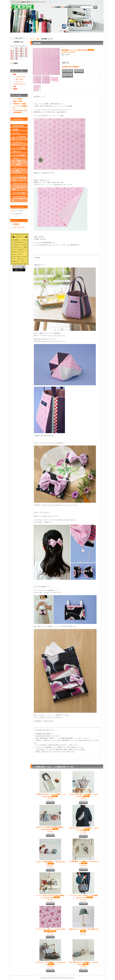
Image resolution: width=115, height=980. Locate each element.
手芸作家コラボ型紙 (19, 104)
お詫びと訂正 (17, 152)
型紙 (15, 74)
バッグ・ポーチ (21, 77)
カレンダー (16, 133)
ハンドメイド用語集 (19, 148)
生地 (15, 86)
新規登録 (16, 224)
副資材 (15, 89)
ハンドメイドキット (19, 84)
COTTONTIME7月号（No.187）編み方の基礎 (20, 198)
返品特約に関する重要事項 (71, 67)
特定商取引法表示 (18, 126)
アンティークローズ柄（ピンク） (50, 929)
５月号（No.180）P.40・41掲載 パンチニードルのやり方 (19, 170)
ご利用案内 (57, 7)
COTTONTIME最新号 (19, 155)
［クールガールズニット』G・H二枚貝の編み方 (20, 178)
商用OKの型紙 (18, 101)
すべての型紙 (17, 99)
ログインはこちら (19, 227)
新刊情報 (15, 130)
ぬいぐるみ (19, 79)
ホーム (32, 39)
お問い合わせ (69, 7)
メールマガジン (17, 119)
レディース (19, 82)
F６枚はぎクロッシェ (83, 929)
